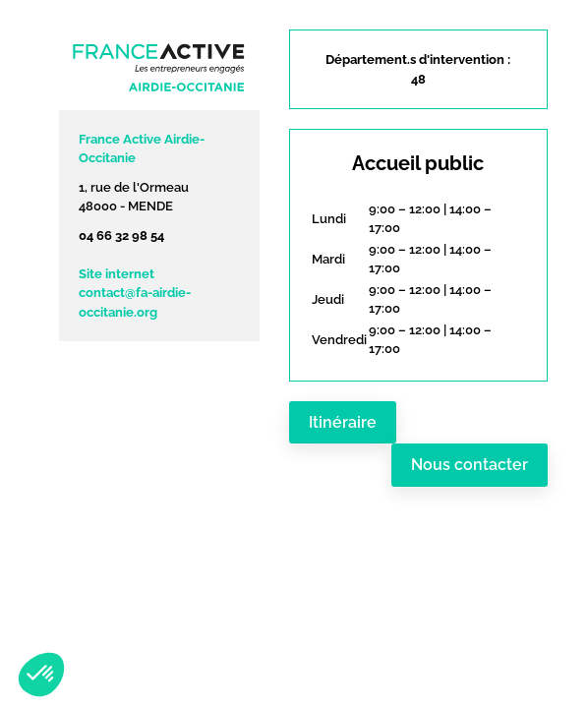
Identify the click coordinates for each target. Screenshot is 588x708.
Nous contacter (470, 465)
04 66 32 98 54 (121, 236)
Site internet (117, 274)
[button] (41, 675)
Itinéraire (343, 422)
